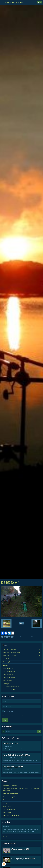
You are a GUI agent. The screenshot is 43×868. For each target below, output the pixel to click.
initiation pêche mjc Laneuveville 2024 (23, 859)
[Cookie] (4, 864)
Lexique (5, 665)
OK (39, 731)
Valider (5, 720)
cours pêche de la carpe (10, 656)
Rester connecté (8, 711)
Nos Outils (6, 659)
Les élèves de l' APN (9, 690)
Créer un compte (6, 716)
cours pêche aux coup (10, 650)
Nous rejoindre (7, 681)
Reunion (5, 803)
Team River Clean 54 (9, 671)
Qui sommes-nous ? (9, 674)
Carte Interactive (8, 668)
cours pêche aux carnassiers (11, 653)
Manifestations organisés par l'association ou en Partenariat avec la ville (21, 790)
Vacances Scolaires (9, 812)
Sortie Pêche (7, 806)
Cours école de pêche (9, 797)
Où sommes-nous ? (9, 677)
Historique (6, 684)
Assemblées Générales (10, 786)
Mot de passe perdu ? (17, 716)
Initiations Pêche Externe (10, 794)
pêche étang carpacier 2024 (20, 849)
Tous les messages (9, 837)
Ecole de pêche (7, 662)
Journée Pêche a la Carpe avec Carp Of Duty (16, 755)
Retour (21, 623)
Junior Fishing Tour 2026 (10, 743)
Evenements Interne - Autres (12, 815)
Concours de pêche (9, 800)
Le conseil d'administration (11, 687)
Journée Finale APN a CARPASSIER (13, 767)
